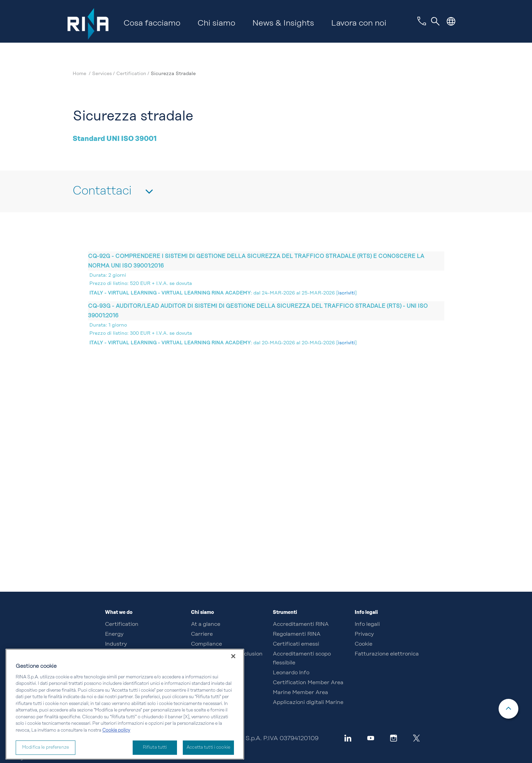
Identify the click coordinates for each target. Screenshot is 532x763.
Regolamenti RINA (297, 634)
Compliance (206, 644)
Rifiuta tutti (155, 747)
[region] (125, 704)
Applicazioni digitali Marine (308, 703)
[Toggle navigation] (435, 21)
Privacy (364, 634)
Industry (116, 644)
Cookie (364, 644)
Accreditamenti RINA (301, 624)
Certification (122, 624)
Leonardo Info (291, 673)
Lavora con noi (359, 24)
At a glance (206, 624)
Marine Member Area (300, 693)
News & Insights (283, 24)
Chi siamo (216, 24)
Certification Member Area (308, 683)
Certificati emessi (296, 644)
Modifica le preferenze (46, 747)
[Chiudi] (233, 656)
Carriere (202, 634)
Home (80, 74)
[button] (451, 21)
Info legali (367, 624)
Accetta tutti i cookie (208, 747)
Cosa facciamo (152, 24)
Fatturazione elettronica (387, 654)
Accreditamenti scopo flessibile (302, 659)
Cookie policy (116, 730)
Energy (114, 634)
